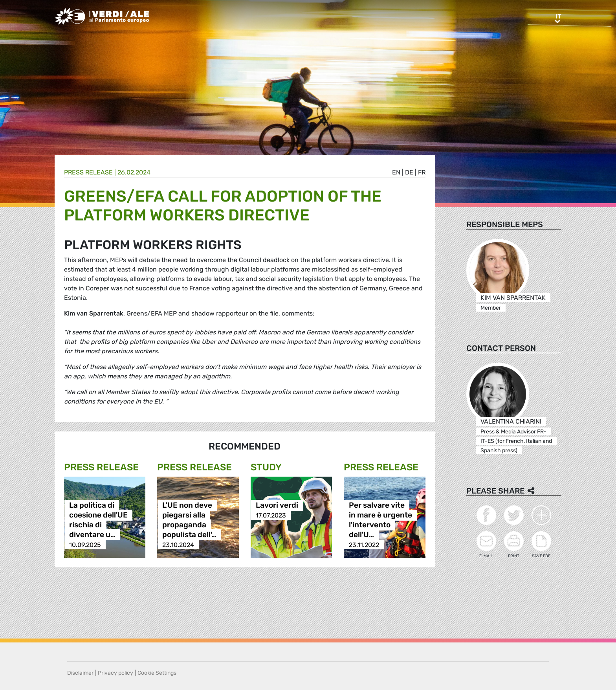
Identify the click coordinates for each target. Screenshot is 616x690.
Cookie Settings (157, 673)
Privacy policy (115, 673)
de (409, 172)
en (396, 172)
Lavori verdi (277, 506)
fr (422, 172)
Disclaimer (80, 673)
